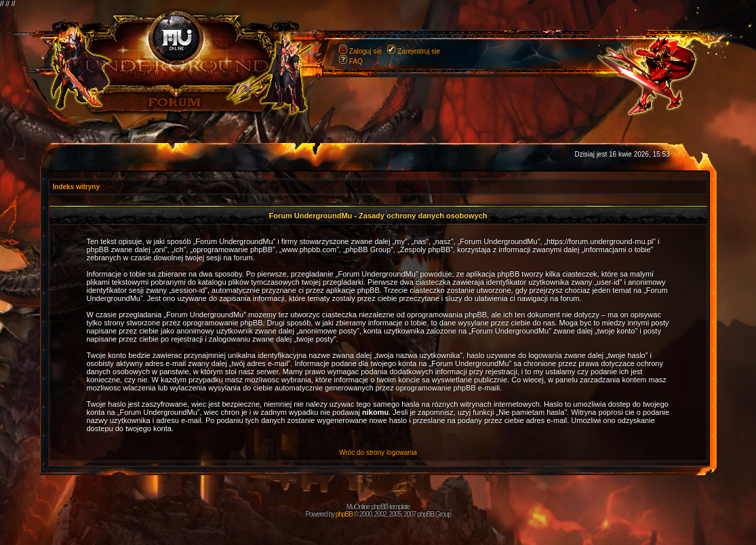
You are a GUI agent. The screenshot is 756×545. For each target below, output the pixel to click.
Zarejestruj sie (419, 51)
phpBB (344, 514)
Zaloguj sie (365, 51)
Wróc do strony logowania (378, 452)
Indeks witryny (76, 187)
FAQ (356, 61)
